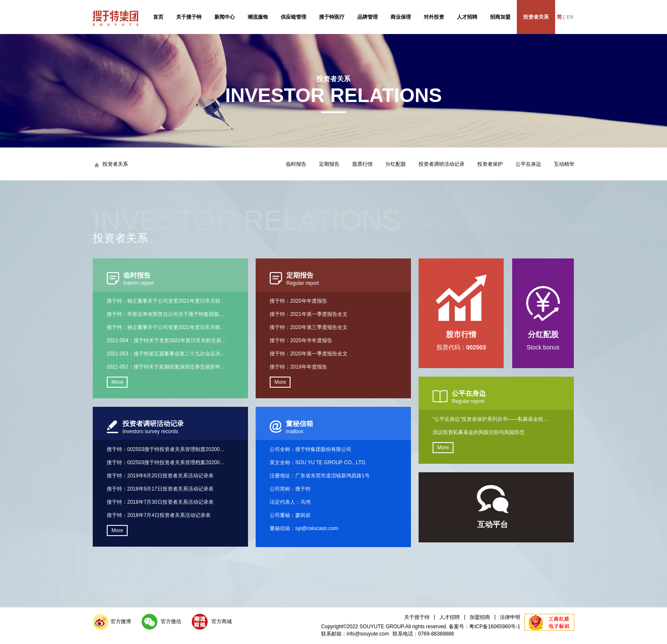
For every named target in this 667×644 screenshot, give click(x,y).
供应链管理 (294, 17)
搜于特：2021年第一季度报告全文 (309, 314)
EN (570, 17)
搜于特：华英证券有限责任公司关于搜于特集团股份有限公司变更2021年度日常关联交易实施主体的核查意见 (167, 314)
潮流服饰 (258, 17)
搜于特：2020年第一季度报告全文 (309, 354)
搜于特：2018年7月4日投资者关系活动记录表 (159, 515)
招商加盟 (500, 17)
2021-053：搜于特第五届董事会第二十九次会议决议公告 (167, 354)
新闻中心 (225, 17)
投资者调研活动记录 (442, 164)
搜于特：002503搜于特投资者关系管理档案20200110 (167, 462)
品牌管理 (368, 17)
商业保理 (401, 17)
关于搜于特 (189, 17)
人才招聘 (467, 17)
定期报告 (329, 164)
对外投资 (434, 17)
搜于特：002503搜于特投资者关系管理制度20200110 (167, 449)
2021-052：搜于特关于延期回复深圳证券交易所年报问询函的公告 (167, 367)
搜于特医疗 (332, 17)
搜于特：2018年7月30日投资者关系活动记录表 (160, 502)
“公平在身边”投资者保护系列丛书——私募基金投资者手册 (493, 419)
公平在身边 (528, 164)
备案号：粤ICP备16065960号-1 (485, 627)
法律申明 (510, 617)
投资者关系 (536, 17)
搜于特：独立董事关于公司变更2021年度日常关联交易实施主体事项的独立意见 (167, 327)
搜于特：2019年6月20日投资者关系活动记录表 (160, 476)
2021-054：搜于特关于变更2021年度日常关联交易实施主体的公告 (167, 340)
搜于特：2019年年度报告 (298, 367)
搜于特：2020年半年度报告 (301, 340)
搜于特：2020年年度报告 (298, 301)
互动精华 (564, 164)
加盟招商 (480, 617)
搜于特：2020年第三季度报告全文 (309, 327)
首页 (158, 17)
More (117, 382)
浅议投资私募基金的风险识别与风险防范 (479, 432)
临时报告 (296, 164)
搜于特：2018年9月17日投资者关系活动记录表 (160, 489)
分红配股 (396, 164)
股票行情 (362, 164)
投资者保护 (490, 164)
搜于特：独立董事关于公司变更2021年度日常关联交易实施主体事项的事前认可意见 (167, 301)
